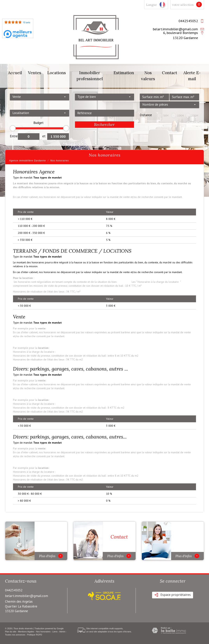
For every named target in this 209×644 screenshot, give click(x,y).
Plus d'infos (51, 556)
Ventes (35, 73)
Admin (62, 632)
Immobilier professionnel (90, 76)
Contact (170, 73)
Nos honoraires (43, 632)
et (44, 136)
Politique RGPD (35, 635)
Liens (55, 632)
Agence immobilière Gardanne (27, 161)
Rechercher (104, 125)
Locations (57, 73)
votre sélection (183, 5)
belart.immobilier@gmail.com (175, 29)
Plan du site (11, 632)
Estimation (124, 73)
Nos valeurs (148, 76)
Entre (14, 136)
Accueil (15, 73)
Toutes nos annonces (15, 635)
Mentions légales (26, 632)
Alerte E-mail (192, 76)
